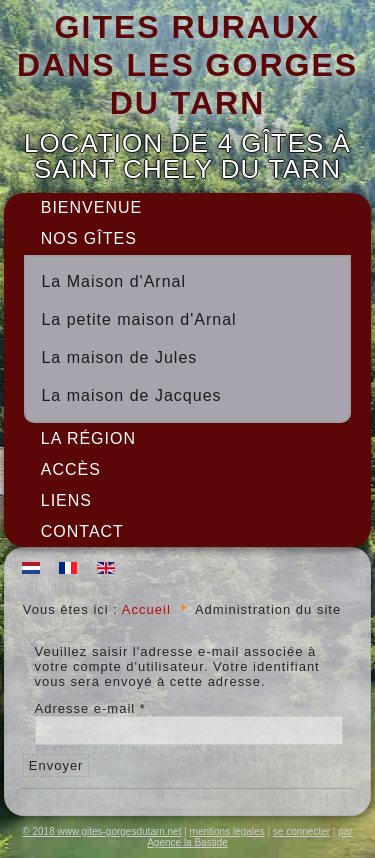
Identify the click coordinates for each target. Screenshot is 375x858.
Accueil (146, 609)
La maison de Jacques (131, 395)
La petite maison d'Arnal (138, 319)
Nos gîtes (89, 238)
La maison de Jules (119, 357)
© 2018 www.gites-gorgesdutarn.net (101, 831)
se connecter (301, 831)
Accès (71, 469)
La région (88, 438)
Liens (66, 500)
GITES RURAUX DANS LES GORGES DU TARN (187, 65)
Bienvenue (91, 207)
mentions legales (227, 831)
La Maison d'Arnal (113, 281)
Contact (82, 531)
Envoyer (56, 765)
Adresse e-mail (90, 708)
